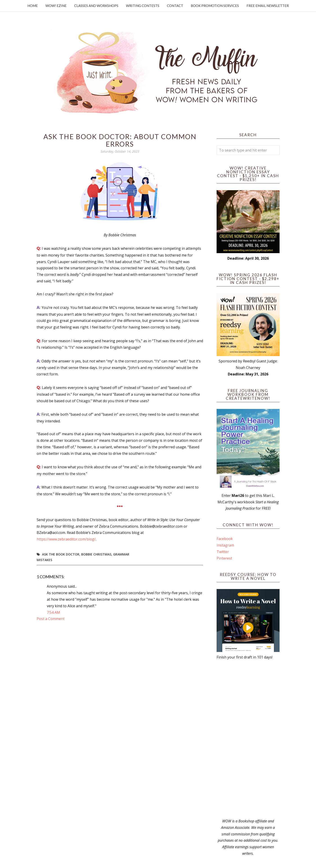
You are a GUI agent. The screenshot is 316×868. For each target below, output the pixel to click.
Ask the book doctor (61, 554)
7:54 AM (53, 612)
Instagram (225, 545)
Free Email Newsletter (268, 6)
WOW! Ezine (56, 6)
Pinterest (224, 558)
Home (33, 6)
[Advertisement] (248, 739)
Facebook (225, 539)
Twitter (223, 552)
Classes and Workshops (96, 6)
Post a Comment (51, 619)
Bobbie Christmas (96, 554)
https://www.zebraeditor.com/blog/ (66, 539)
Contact (175, 6)
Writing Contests (143, 6)
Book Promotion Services (215, 6)
